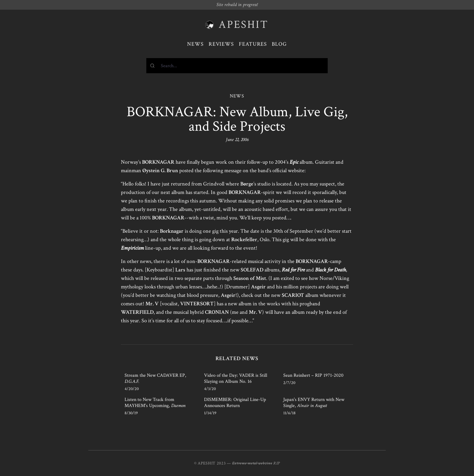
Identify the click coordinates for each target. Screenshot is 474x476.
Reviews (221, 44)
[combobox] (237, 66)
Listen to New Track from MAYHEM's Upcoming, (155, 403)
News (195, 44)
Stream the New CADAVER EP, (155, 378)
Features (253, 44)
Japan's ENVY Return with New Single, (314, 403)
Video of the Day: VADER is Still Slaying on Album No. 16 (236, 378)
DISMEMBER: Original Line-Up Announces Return (235, 403)
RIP (277, 463)
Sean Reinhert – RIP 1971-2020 (313, 375)
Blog (279, 44)
